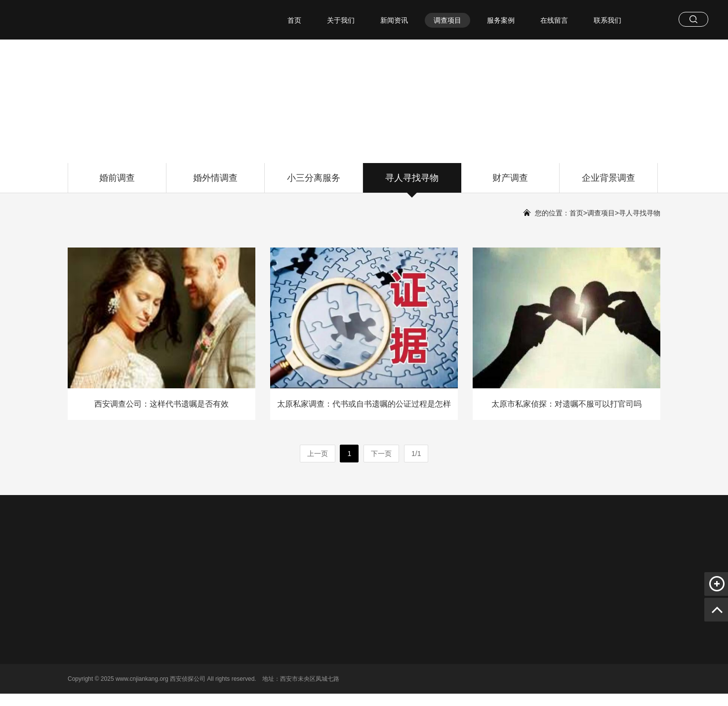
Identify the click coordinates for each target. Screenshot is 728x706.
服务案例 (501, 20)
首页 (294, 20)
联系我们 (607, 20)
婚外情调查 (215, 183)
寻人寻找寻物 (412, 183)
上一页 (318, 454)
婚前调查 (117, 183)
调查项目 (447, 20)
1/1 (416, 454)
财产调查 (510, 183)
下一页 (381, 454)
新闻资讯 (394, 20)
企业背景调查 (608, 183)
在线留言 (554, 20)
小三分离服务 (314, 183)
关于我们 (341, 20)
